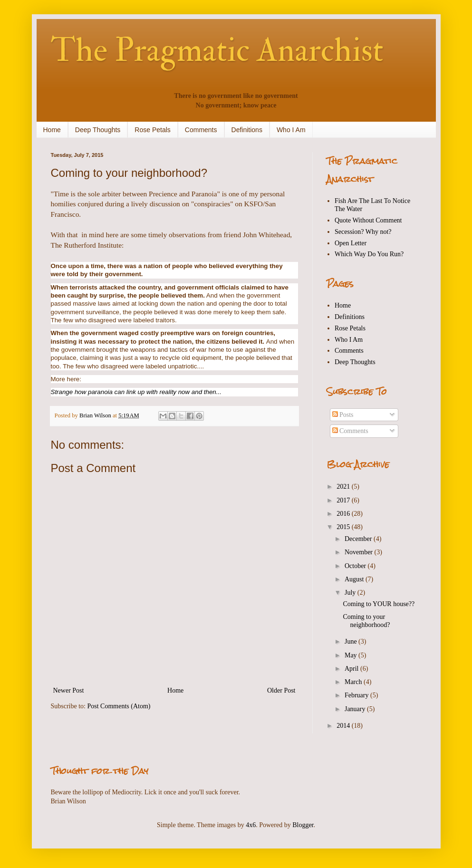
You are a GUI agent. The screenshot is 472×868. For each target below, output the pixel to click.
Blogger (303, 825)
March (354, 682)
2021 (344, 487)
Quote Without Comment (368, 220)
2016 (344, 514)
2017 (344, 500)
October (356, 566)
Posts (343, 415)
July (351, 593)
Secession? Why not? (363, 232)
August (355, 579)
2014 (344, 726)
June (352, 641)
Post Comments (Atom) (119, 706)
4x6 (251, 825)
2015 (344, 527)
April (352, 669)
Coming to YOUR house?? (379, 604)
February (357, 695)
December (359, 539)
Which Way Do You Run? (369, 254)
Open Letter (351, 243)
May (352, 655)
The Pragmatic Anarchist (217, 50)
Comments (201, 130)
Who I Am (291, 130)
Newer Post (69, 690)
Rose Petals (152, 130)
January (356, 709)
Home (52, 130)
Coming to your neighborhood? (366, 621)
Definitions (247, 130)
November (360, 552)
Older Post (281, 690)
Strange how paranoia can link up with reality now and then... (137, 392)
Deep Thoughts (98, 130)
